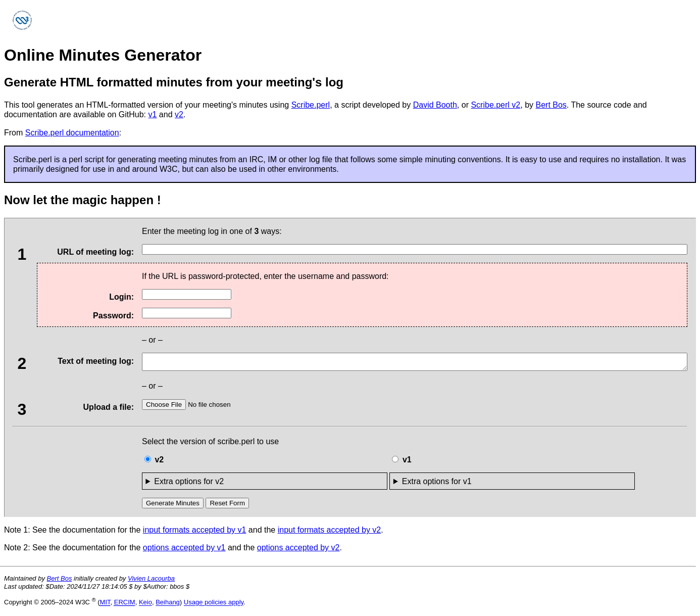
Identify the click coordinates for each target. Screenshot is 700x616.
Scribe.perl (311, 105)
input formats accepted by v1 (195, 533)
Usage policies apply (214, 606)
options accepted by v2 (298, 551)
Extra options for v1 (437, 484)
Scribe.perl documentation (72, 133)
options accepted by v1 (184, 551)
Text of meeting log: (81, 363)
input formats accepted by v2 (330, 533)
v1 (153, 114)
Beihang (168, 606)
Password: (113, 316)
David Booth (435, 105)
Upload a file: (81, 412)
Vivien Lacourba (151, 581)
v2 (179, 114)
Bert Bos (551, 105)
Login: (121, 297)
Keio (145, 606)
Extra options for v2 (189, 484)
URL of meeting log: (81, 253)
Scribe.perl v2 (495, 105)
